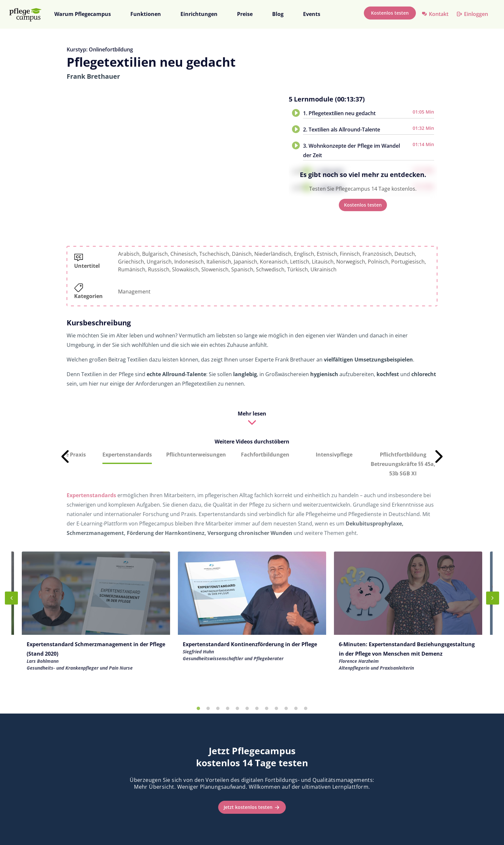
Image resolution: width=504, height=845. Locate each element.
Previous (65, 457)
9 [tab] (276, 709)
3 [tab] (218, 709)
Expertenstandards (127, 455)
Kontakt (439, 14)
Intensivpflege (334, 455)
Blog (278, 14)
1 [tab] (198, 709)
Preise (245, 14)
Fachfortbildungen (265, 455)
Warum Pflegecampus (83, 14)
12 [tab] (306, 709)
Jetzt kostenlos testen (248, 807)
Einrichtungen (199, 14)
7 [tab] (257, 709)
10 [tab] (286, 709)
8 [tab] (267, 709)
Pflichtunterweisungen (196, 455)
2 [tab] (208, 709)
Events (312, 14)
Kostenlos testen (390, 13)
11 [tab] (296, 709)
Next (439, 457)
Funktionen (146, 14)
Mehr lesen (252, 414)
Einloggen (476, 14)
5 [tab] (237, 709)
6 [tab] (247, 709)
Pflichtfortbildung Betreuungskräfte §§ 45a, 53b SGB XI (403, 464)
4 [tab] (228, 709)
